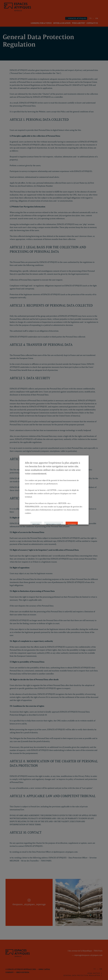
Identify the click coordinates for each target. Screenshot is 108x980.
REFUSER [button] (36, 521)
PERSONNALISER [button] (54, 522)
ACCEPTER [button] (72, 521)
